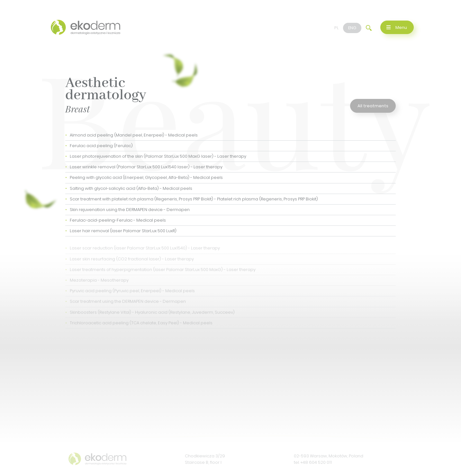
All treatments (373, 106)
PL (337, 28)
